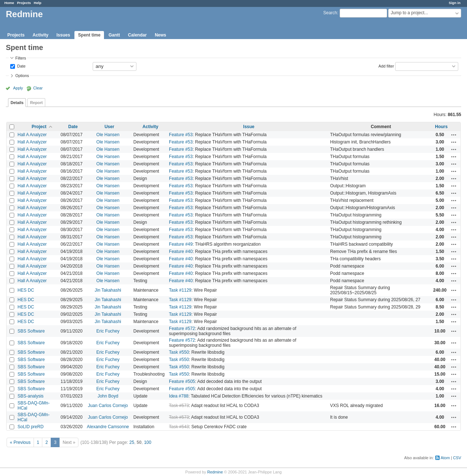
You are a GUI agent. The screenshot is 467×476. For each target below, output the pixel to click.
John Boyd (108, 396)
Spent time (89, 35)
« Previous (20, 442)
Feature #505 (182, 381)
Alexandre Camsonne (108, 427)
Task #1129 (180, 290)
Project (39, 127)
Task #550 (179, 352)
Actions (454, 135)
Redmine (215, 472)
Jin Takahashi (108, 290)
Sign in (455, 3)
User (109, 127)
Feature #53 (181, 135)
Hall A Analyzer (32, 135)
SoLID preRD (30, 427)
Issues (63, 35)
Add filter (386, 66)
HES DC (26, 290)
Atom (445, 458)
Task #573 (179, 406)
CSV (457, 458)
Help (38, 3)
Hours (441, 127)
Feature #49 (181, 244)
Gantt (114, 35)
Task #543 (179, 427)
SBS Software (31, 331)
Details (17, 103)
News (160, 35)
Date (21, 66)
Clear (38, 88)
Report (36, 103)
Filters (21, 58)
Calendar (137, 35)
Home (9, 3)
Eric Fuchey (108, 331)
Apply (18, 88)
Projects (24, 3)
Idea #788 (179, 396)
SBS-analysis (30, 396)
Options (22, 76)
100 (148, 442)
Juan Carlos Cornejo (108, 406)
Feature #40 (181, 252)
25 (132, 442)
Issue (249, 127)
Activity (40, 35)
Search (330, 13)
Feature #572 (182, 329)
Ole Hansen (108, 135)
